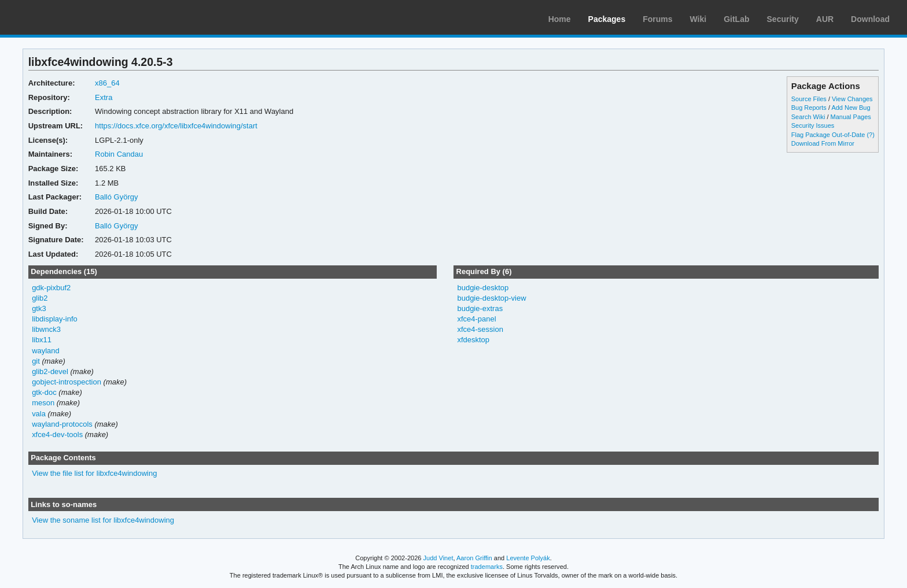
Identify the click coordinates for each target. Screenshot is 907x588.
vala (39, 414)
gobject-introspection (67, 382)
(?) (870, 135)
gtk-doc (44, 392)
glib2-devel (50, 371)
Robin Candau (119, 154)
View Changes (852, 99)
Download (870, 19)
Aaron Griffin (474, 558)
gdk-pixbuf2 (51, 288)
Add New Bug (851, 108)
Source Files (809, 99)
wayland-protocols (62, 424)
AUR (825, 19)
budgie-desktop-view (491, 298)
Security (783, 19)
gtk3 (39, 308)
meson (43, 403)
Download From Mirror (823, 143)
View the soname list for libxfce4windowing (103, 520)
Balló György (116, 197)
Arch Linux (64, 17)
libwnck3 (46, 329)
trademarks (487, 567)
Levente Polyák (528, 558)
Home (560, 19)
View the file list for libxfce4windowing (94, 473)
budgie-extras (480, 308)
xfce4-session (480, 329)
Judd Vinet (438, 558)
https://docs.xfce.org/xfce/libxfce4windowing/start (176, 126)
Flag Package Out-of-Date (828, 135)
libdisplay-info (55, 319)
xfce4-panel (476, 319)
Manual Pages (851, 117)
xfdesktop (473, 340)
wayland (46, 351)
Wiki (698, 19)
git (36, 361)
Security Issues (813, 125)
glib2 (40, 298)
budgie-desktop (483, 288)
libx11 (42, 340)
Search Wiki (808, 117)
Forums (657, 19)
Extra (104, 97)
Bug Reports (809, 108)
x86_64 (107, 83)
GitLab (736, 19)
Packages (607, 19)
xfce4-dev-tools (57, 434)
